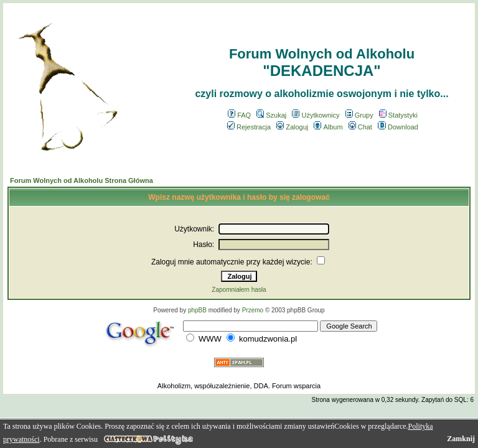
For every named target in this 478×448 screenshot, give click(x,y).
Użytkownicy (316, 115)
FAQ (239, 115)
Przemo (253, 310)
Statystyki (398, 115)
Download (398, 127)
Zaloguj (292, 127)
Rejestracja (249, 127)
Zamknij (461, 439)
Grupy (359, 115)
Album (328, 127)
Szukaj (271, 115)
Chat (360, 127)
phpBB (197, 310)
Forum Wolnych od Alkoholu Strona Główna (82, 180)
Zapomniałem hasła (239, 290)
